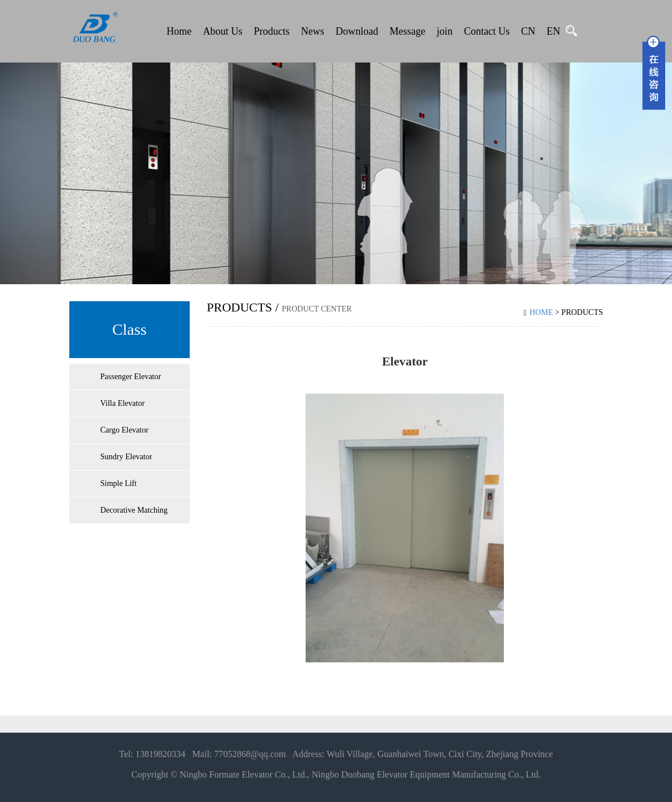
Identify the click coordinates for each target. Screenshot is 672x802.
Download (357, 31)
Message (408, 31)
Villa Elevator (123, 403)
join (445, 31)
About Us (223, 31)
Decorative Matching (134, 510)
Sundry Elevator (126, 457)
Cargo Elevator (125, 430)
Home (179, 31)
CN (528, 31)
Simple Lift (119, 483)
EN (553, 31)
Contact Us (487, 31)
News (313, 31)
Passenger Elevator (131, 377)
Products (272, 31)
